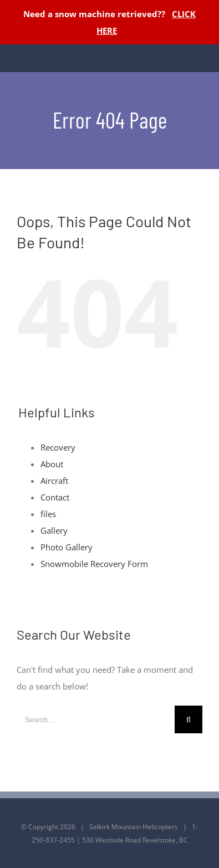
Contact (55, 497)
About (52, 464)
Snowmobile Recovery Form (94, 564)
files (48, 514)
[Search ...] (96, 719)
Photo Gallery (67, 547)
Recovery (58, 447)
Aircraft (54, 481)
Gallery (54, 530)
